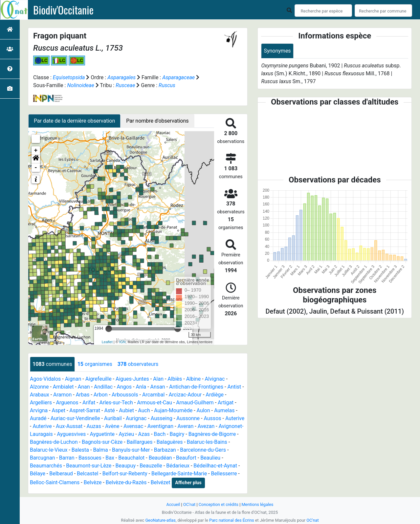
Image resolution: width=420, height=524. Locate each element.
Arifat (89, 403)
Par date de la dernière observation (74, 121)
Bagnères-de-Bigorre (212, 434)
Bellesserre (224, 474)
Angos (124, 387)
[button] (36, 159)
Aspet (59, 410)
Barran (67, 458)
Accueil (173, 504)
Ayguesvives (71, 434)
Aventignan (161, 426)
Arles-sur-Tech (116, 403)
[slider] (109, 329)
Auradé (38, 418)
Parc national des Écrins (232, 520)
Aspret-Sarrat (85, 410)
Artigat (226, 403)
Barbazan (165, 450)
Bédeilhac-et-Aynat (215, 466)
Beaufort (186, 458)
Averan (185, 426)
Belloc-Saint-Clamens (55, 482)
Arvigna (39, 410)
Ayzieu (126, 434)
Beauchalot (131, 458)
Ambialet (63, 387)
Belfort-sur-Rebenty (125, 474)
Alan (158, 379)
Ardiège (215, 395)
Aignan (73, 379)
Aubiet (126, 410)
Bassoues (90, 458)
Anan (84, 387)
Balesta (80, 450)
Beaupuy (126, 466)
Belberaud (61, 474)
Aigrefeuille (99, 379)
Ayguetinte (102, 434)
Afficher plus (188, 483)
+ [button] (36, 151)
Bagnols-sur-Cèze (102, 442)
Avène (112, 426)
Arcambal (153, 395)
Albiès (175, 379)
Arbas (83, 395)
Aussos (212, 418)
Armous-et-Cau (155, 403)
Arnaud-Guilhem (195, 403)
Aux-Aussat (69, 426)
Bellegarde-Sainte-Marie (179, 474)
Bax (110, 458)
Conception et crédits (219, 504)
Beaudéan (160, 458)
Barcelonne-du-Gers (203, 450)
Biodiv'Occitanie (63, 10)
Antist (234, 387)
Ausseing (162, 418)
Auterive (235, 418)
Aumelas (224, 410)
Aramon (62, 395)
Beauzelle (151, 466)
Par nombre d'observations (157, 121)
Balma (100, 450)
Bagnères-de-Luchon (54, 442)
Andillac (103, 387)
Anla (141, 387)
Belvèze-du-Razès (126, 482)
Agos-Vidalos (45, 379)
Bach (160, 434)
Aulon (203, 410)
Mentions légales (257, 504)
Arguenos (67, 403)
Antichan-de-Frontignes (196, 387)
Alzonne (39, 387)
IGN (122, 342)
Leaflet (107, 342)
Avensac (133, 426)
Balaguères (170, 442)
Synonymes (277, 51)
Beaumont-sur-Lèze (89, 466)
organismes (95, 364)
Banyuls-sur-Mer (131, 450)
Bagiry (177, 434)
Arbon (101, 395)
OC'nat (189, 504)
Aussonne (188, 418)
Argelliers (41, 403)
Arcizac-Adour (185, 395)
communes (52, 364)
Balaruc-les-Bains (207, 442)
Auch (144, 410)
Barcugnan (43, 458)
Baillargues (140, 442)
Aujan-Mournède (173, 410)
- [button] (36, 168)
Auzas (94, 426)
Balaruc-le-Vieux (49, 450)
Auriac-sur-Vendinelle (75, 418)
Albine (194, 379)
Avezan (206, 426)
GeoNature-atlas (160, 520)
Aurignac (136, 418)
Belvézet (161, 482)
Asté (109, 410)
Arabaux (40, 395)
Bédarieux (178, 466)
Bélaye (38, 474)
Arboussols (125, 395)
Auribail (113, 418)
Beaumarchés (46, 466)
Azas (144, 434)
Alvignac (215, 379)
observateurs (138, 364)
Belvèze (93, 482)
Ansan (158, 387)
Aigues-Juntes (132, 379)
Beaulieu (210, 458)
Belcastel (88, 474)
